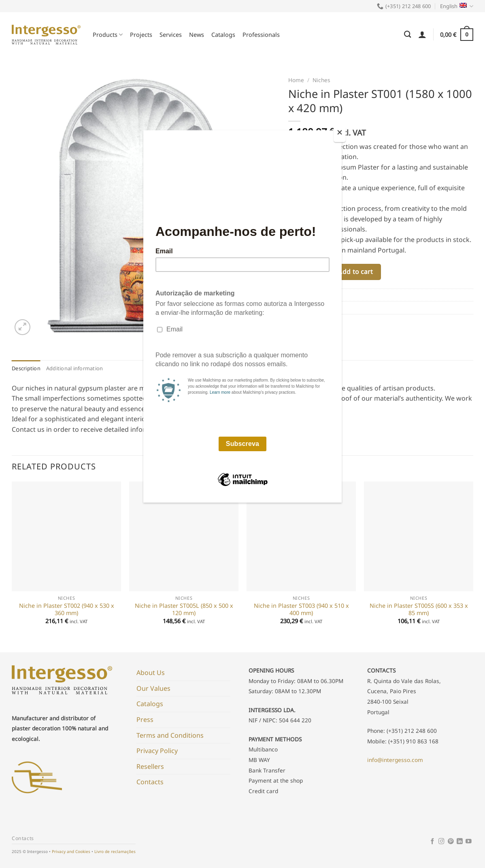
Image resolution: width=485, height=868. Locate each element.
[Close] (340, 134)
